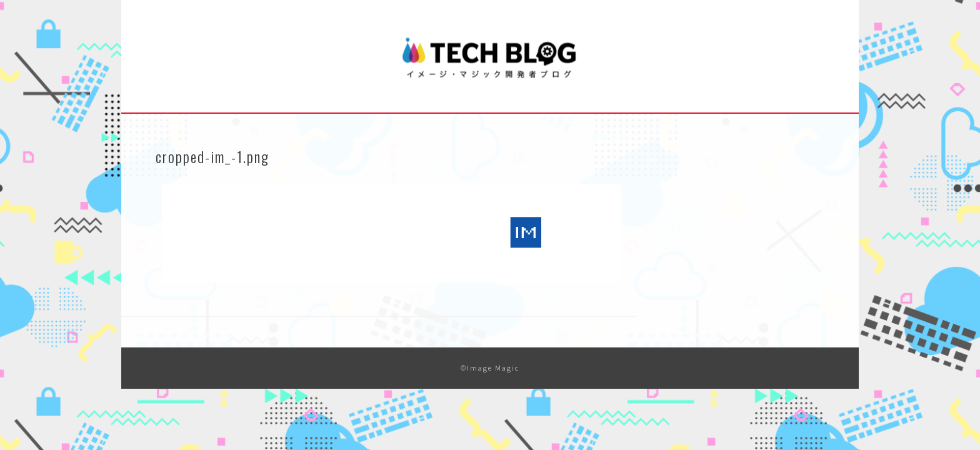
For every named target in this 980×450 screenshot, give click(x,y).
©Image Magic (490, 368)
